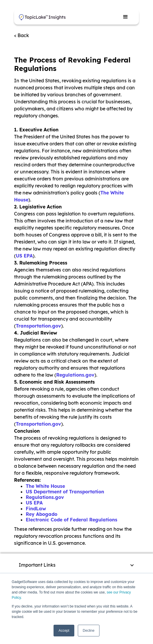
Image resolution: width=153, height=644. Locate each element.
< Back (22, 35)
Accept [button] (64, 631)
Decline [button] (89, 631)
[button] (126, 17)
